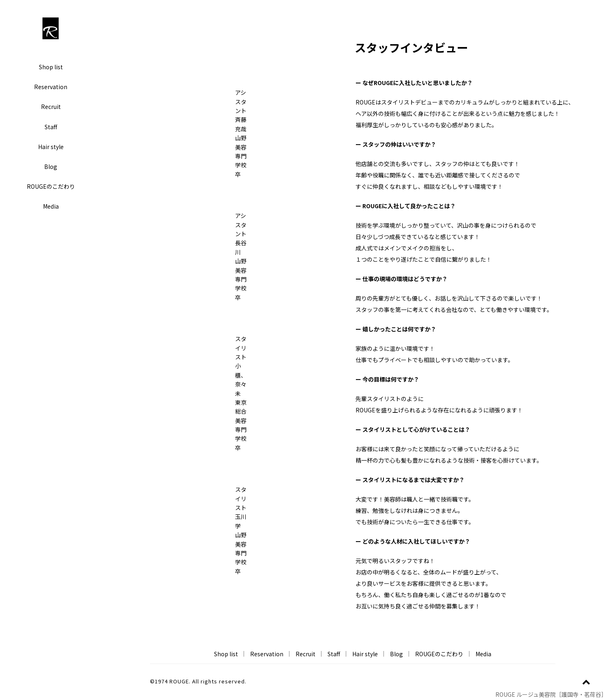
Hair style (51, 147)
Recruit (51, 107)
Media (51, 206)
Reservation (51, 87)
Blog (51, 166)
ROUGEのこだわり (51, 186)
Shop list (51, 67)
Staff (51, 127)
